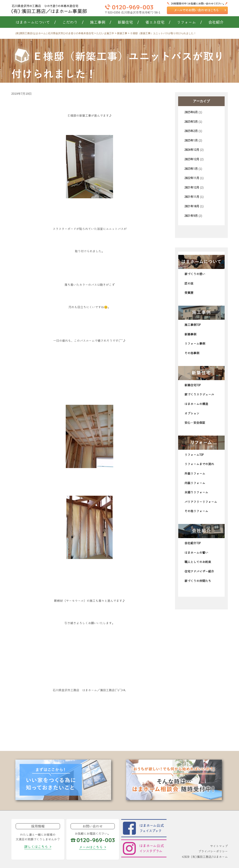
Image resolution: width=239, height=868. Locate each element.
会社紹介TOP (193, 543)
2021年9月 (191, 216)
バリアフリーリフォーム (201, 502)
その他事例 (192, 353)
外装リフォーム (195, 474)
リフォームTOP (194, 455)
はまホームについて (36, 22)
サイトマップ (219, 846)
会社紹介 (216, 22)
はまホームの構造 (196, 404)
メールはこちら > (93, 847)
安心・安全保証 (195, 423)
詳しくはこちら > (38, 847)
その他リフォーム (196, 511)
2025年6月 (191, 112)
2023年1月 (191, 169)
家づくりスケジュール (199, 394)
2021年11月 (192, 197)
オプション (192, 413)
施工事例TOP (193, 325)
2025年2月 (191, 131)
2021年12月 (192, 188)
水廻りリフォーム (196, 492)
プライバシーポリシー (213, 851)
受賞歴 (189, 293)
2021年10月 (192, 206)
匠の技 (189, 283)
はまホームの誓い (196, 553)
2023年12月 (192, 159)
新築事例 (190, 334)
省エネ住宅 (158, 22)
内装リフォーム (195, 483)
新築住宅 (128, 22)
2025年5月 (191, 122)
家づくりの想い (195, 274)
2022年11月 (192, 178)
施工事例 (101, 22)
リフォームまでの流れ (199, 464)
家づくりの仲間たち (198, 581)
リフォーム (189, 22)
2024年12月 (192, 150)
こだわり (73, 22)
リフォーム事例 (195, 344)
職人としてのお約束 (198, 562)
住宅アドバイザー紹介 (199, 571)
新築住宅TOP (193, 385)
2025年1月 (191, 140)
